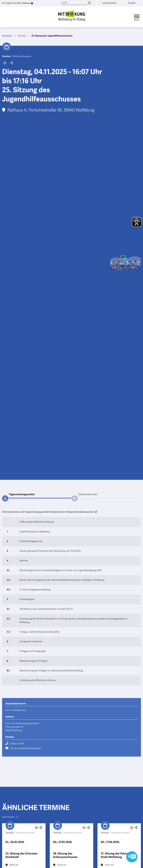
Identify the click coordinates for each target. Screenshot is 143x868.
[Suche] (74, 3)
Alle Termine (10, 817)
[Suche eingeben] (89, 3)
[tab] (37, 495)
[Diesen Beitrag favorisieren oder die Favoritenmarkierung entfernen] (37, 828)
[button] (11, 63)
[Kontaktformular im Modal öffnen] (132, 857)
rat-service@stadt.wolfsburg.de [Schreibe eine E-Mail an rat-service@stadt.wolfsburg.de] (26, 748)
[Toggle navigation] (137, 17)
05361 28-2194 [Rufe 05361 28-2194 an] (17, 744)
